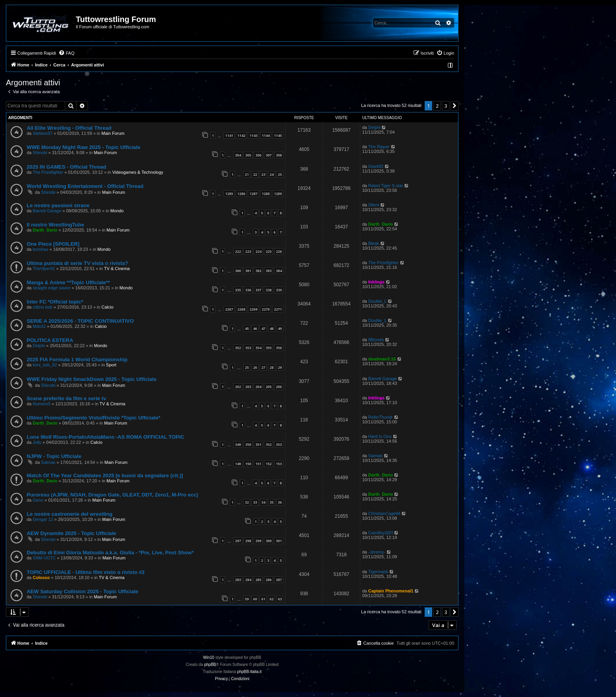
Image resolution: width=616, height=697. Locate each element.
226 (279, 251)
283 (238, 580)
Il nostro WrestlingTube (55, 225)
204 (258, 387)
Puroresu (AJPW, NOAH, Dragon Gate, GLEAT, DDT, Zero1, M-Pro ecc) (112, 495)
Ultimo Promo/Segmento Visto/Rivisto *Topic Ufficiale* (93, 418)
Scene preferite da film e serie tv (66, 398)
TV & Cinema (117, 269)
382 (258, 271)
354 (258, 348)
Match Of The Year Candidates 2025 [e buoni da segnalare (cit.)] (105, 475)
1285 (229, 194)
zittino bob (42, 307)
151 (258, 464)
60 (255, 599)
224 (258, 251)
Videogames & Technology (138, 172)
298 (248, 541)
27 (263, 367)
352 (238, 348)
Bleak (374, 243)
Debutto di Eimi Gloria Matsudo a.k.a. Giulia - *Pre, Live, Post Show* (110, 553)
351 (258, 444)
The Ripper (379, 147)
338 (269, 290)
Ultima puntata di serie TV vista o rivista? (77, 263)
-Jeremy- (377, 552)
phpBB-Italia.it (249, 672)
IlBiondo (376, 340)
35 (271, 502)
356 (279, 348)
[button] (455, 106)
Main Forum (113, 133)
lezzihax (40, 249)
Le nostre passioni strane (58, 205)
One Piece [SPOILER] (53, 244)
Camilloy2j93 (380, 533)
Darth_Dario (45, 230)
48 (271, 328)
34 (263, 502)
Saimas (48, 462)
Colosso (41, 577)
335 (238, 290)
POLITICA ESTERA (50, 340)
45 (247, 328)
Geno (38, 500)
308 (279, 155)
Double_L (377, 301)
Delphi (374, 127)
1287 (253, 194)
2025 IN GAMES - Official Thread (66, 167)
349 (238, 444)
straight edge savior (51, 288)
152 (269, 464)
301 (279, 541)
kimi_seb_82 (45, 365)
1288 (266, 194)
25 (280, 174)
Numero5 (41, 404)
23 (263, 174)
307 (269, 155)
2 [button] (437, 106)
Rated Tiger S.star (386, 186)
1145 (278, 135)
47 (263, 328)
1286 (241, 194)
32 (247, 502)
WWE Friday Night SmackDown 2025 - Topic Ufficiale (92, 379)
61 (263, 599)
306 (258, 155)
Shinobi (40, 153)
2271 (278, 309)
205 (269, 387)
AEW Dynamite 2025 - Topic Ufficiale (71, 533)
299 (258, 541)
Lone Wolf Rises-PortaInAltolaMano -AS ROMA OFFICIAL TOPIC (105, 437)
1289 (278, 194)
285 (258, 580)
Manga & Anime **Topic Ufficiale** (68, 282)
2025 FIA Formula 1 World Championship (77, 360)
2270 (266, 309)
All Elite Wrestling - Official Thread (69, 128)
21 (247, 174)
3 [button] (446, 106)
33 (255, 502)
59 (247, 599)
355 (269, 348)
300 (269, 541)
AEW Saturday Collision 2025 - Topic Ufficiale (82, 591)
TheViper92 (44, 269)
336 (248, 290)
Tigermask (378, 572)
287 (279, 580)
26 (255, 367)
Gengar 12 (43, 519)
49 (280, 328)
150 (248, 464)
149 (238, 464)
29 (280, 367)
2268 (241, 309)
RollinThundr (380, 417)
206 (279, 387)
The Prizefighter (48, 172)
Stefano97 (42, 133)
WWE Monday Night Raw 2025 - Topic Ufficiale (83, 147)
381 (248, 271)
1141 (229, 135)
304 (238, 155)
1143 (253, 135)
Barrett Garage (47, 211)
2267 (229, 309)
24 (271, 174)
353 (248, 348)
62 (271, 599)
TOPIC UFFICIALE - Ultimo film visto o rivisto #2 (86, 572)
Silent (374, 205)
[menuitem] (66, 53)
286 (269, 580)
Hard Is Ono (380, 436)
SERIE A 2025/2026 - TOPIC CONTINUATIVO (80, 321)
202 (238, 387)
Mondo (117, 211)
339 (279, 290)
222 (238, 251)
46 (255, 328)
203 (248, 387)
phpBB (210, 665)
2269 (253, 309)
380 (238, 271)
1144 (266, 135)
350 (248, 444)
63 (280, 599)
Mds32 (39, 326)
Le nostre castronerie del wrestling (70, 514)
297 (238, 541)
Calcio (107, 307)
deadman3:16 (382, 359)
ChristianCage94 (384, 513)
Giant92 (376, 166)
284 (248, 580)
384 (279, 271)
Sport (111, 365)
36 (280, 502)
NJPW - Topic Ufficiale (54, 456)
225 (269, 251)
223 (248, 251)
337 (258, 290)
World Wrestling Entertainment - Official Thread (85, 186)
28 (271, 367)
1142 (241, 135)
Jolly (37, 442)
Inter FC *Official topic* (55, 302)
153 (279, 464)
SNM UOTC (44, 558)
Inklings (376, 282)
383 (269, 271)
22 (255, 174)
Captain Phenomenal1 (391, 591)
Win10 (209, 657)
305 (248, 155)
